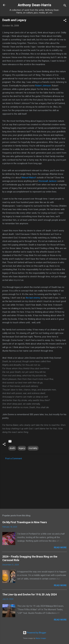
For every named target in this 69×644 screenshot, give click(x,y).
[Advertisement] (34, 483)
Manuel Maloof (29, 178)
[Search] (65, 6)
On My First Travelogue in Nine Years (25, 522)
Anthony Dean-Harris (34, 5)
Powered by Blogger (35, 633)
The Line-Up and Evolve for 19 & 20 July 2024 (30, 594)
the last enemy (33, 298)
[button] (65, 21)
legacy (22, 448)
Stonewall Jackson (48, 181)
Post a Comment (14, 459)
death (12, 448)
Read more (60, 547)
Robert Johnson (43, 86)
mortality (33, 448)
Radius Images (41, 638)
